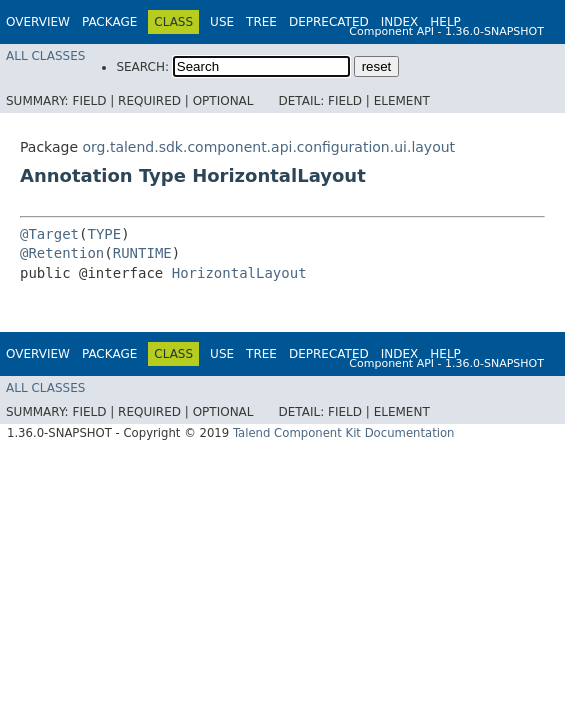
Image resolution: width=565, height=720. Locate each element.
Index (400, 22)
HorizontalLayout (239, 273)
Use (222, 22)
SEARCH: (142, 67)
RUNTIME (142, 253)
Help (445, 22)
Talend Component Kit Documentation (344, 433)
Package (109, 22)
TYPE (104, 234)
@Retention (62, 253)
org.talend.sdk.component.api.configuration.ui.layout (268, 147)
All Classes (45, 56)
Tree (261, 22)
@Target (49, 234)
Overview (38, 22)
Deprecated (329, 22)
